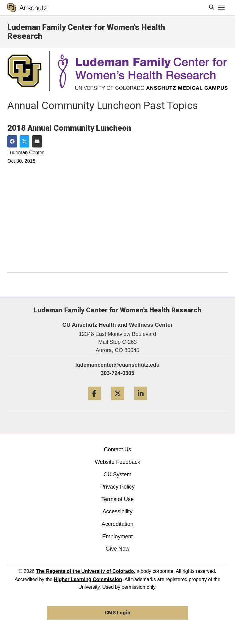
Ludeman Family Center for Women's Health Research (86, 32)
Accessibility (117, 511)
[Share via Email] (37, 141)
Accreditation (117, 524)
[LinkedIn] (141, 402)
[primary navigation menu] (222, 8)
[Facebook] (94, 402)
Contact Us (117, 449)
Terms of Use (117, 499)
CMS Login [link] (117, 613)
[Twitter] (118, 402)
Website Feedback (118, 462)
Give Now (117, 549)
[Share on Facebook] (12, 141)
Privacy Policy (117, 487)
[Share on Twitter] (24, 141)
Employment (117, 537)
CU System (117, 475)
